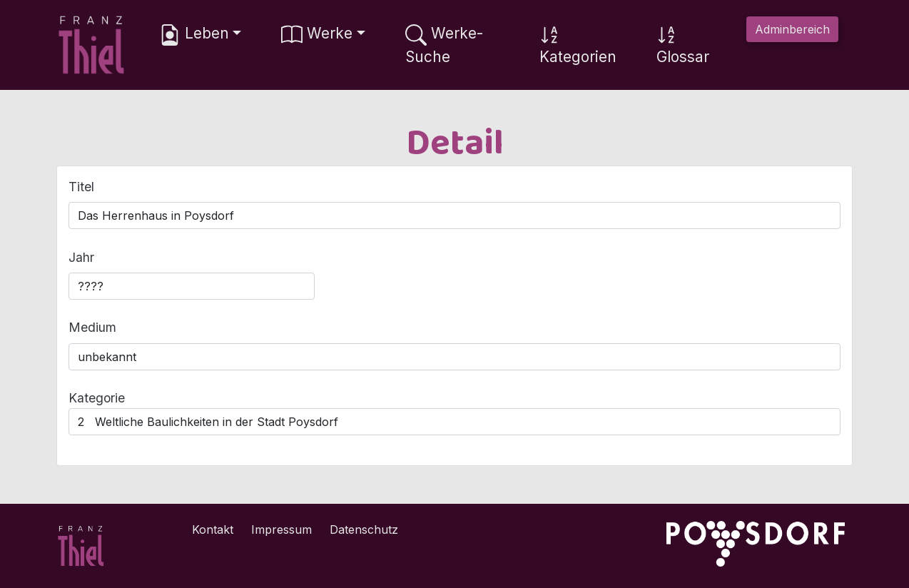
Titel (81, 187)
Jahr (81, 257)
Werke (317, 35)
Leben (194, 35)
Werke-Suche (444, 45)
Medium (92, 327)
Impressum (281, 529)
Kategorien (578, 45)
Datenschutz (364, 529)
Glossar (683, 45)
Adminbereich (792, 29)
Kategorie (97, 398)
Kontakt (213, 529)
